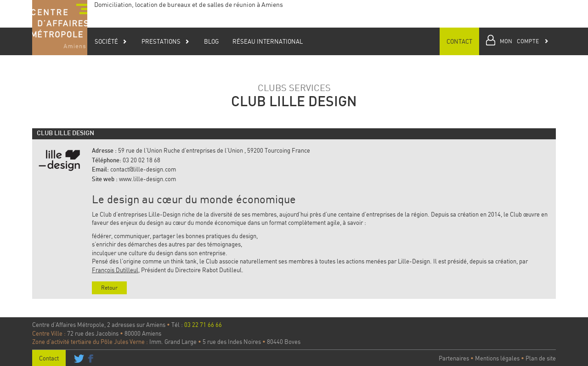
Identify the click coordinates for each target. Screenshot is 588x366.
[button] (517, 41)
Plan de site (541, 358)
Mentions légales (497, 358)
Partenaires (454, 358)
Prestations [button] (166, 41)
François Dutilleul (115, 270)
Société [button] (111, 41)
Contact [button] (459, 41)
